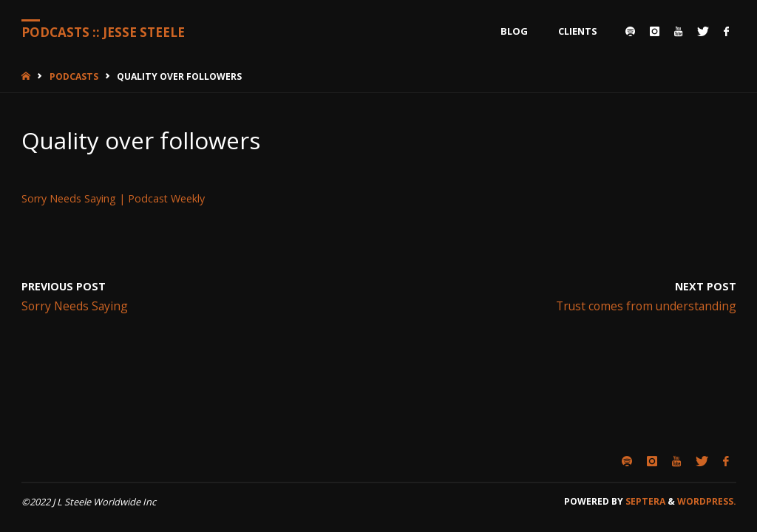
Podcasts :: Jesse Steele (103, 32)
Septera (644, 501)
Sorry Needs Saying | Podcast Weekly (113, 198)
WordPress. (707, 501)
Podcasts (74, 76)
